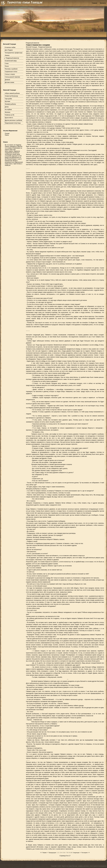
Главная (94, 3)
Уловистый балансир (11, 96)
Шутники (7, 101)
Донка (7, 107)
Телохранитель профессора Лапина (14, 54)
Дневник (7, 80)
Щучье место (9, 118)
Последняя (84, 853)
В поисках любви (10, 47)
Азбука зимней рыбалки (12, 93)
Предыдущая (52, 853)
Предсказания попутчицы (13, 123)
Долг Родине (9, 50)
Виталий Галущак (32, 47)
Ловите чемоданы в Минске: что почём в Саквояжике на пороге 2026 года (14, 148)
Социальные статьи (11, 72)
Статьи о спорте (10, 74)
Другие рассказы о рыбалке (13, 120)
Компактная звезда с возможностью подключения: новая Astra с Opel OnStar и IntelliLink (14, 163)
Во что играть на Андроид (13, 145)
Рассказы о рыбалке (11, 69)
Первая (44, 853)
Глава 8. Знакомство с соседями (38, 45)
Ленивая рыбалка (10, 104)
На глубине (8, 110)
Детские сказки (9, 82)
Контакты (103, 3)
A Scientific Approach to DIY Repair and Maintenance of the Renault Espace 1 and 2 (13, 157)
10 (71, 853)
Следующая (76, 853)
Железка (7, 112)
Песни (7, 66)
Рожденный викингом (12, 58)
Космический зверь (11, 61)
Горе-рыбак (8, 99)
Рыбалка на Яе (9, 115)
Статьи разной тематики (12, 77)
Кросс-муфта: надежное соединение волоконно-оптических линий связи (12, 153)
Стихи (7, 63)
